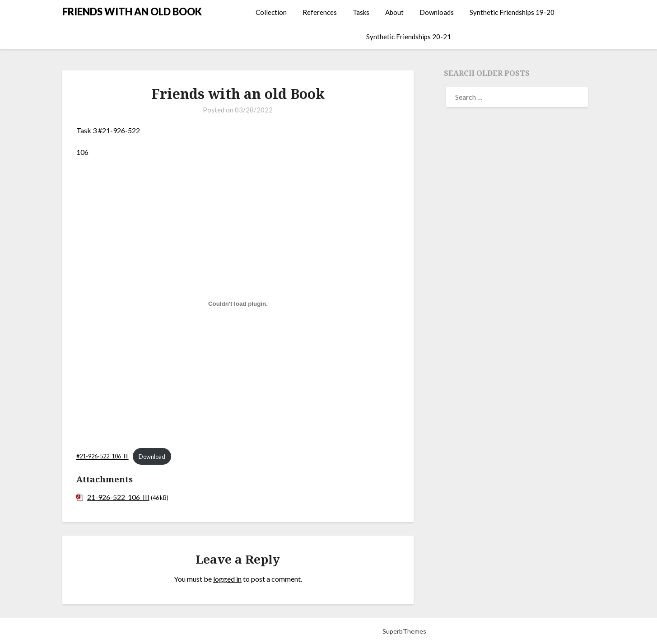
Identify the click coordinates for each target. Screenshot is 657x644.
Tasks (361, 12)
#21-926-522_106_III (103, 457)
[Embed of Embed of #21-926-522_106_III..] (238, 304)
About (394, 12)
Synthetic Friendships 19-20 (512, 12)
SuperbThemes (404, 631)
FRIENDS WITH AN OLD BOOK (132, 12)
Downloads (437, 12)
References (320, 12)
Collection (271, 12)
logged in (227, 579)
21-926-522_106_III (118, 497)
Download (152, 457)
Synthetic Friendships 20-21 (409, 37)
